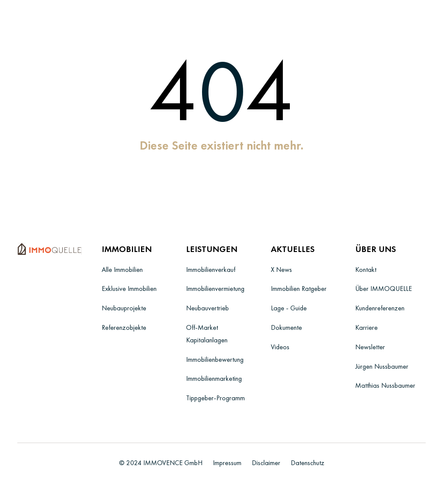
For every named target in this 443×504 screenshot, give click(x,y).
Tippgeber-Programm (215, 398)
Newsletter (370, 347)
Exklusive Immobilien (129, 289)
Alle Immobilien (122, 270)
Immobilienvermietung (215, 289)
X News (281, 270)
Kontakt (366, 270)
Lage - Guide (289, 308)
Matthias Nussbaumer (385, 385)
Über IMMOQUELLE (384, 289)
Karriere (366, 327)
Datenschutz (308, 463)
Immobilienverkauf (211, 270)
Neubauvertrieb (207, 308)
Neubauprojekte (124, 308)
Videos (280, 347)
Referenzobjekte (124, 327)
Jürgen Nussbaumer (382, 366)
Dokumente (286, 327)
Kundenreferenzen (380, 308)
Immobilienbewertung (215, 359)
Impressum (227, 463)
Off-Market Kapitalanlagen (207, 334)
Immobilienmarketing (214, 378)
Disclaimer (266, 463)
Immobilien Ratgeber (299, 289)
